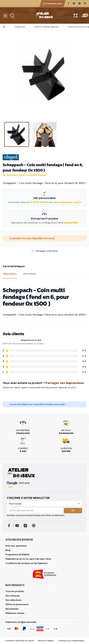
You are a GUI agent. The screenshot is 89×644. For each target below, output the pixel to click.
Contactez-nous (53, 4)
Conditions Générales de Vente (19, 641)
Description (10, 274)
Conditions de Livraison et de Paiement (26, 563)
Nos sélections (13, 600)
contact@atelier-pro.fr (67, 202)
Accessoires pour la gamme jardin (24, 175)
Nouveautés (12, 609)
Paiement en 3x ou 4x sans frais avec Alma (28, 559)
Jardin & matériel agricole (46, 27)
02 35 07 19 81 (37, 202)
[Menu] (5, 16)
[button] (44, 251)
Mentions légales (46, 641)
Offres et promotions (17, 604)
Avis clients (30, 274)
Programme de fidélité (17, 555)
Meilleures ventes (15, 613)
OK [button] (73, 511)
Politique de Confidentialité (71, 641)
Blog (8, 550)
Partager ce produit (44, 251)
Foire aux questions (16, 546)
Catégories (20, 27)
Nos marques (13, 596)
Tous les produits (15, 591)
